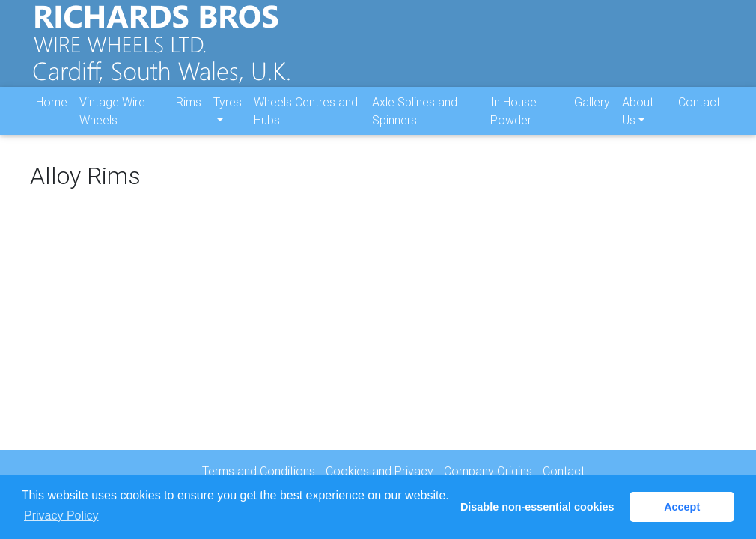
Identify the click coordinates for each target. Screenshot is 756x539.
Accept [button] (682, 507)
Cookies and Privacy (379, 471)
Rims (189, 113)
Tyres (228, 113)
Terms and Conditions (259, 471)
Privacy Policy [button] (61, 515)
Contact (699, 113)
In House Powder (513, 122)
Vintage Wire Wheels (112, 122)
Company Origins (488, 471)
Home (52, 113)
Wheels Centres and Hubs (306, 122)
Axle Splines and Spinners (415, 122)
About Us (638, 122)
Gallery (592, 113)
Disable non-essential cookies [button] (537, 507)
